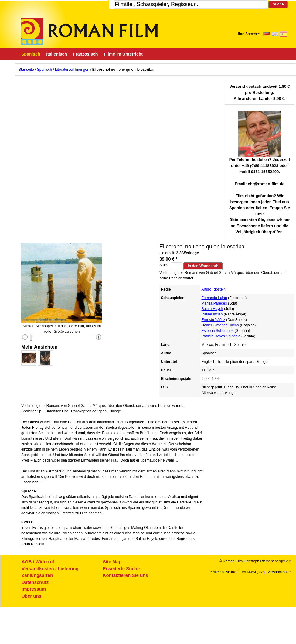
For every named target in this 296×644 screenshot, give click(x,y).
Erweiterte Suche (121, 569)
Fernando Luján (214, 298)
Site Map (112, 562)
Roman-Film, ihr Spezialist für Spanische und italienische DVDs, (90, 31)
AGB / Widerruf (38, 562)
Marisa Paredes (214, 303)
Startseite (26, 70)
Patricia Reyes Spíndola (221, 336)
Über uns (31, 596)
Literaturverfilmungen (72, 70)
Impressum (34, 589)
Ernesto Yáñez (214, 320)
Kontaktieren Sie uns (126, 575)
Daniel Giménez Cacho (220, 325)
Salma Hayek (212, 309)
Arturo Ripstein (214, 289)
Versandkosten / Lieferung (50, 569)
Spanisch (44, 70)
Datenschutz (35, 582)
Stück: (164, 265)
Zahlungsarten (37, 575)
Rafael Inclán (212, 314)
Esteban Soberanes (218, 331)
